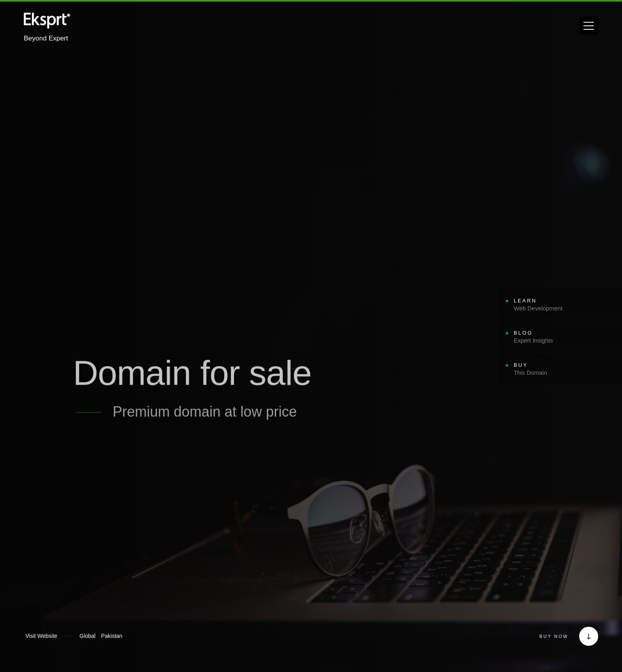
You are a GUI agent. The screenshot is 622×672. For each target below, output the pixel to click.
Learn (538, 304)
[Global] (87, 636)
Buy (538, 369)
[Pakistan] (112, 636)
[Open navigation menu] (589, 26)
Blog (538, 336)
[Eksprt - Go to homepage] (47, 23)
